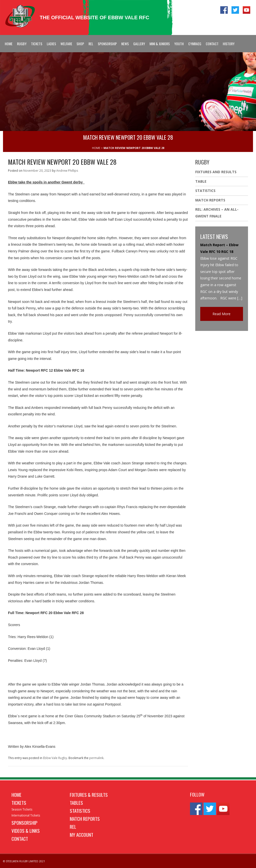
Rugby (22, 44)
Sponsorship (107, 44)
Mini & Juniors (160, 44)
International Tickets (26, 815)
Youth (179, 44)
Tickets (37, 44)
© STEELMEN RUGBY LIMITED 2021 (24, 861)
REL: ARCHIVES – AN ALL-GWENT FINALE (217, 213)
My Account (81, 835)
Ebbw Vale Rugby (55, 758)
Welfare (66, 44)
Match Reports (210, 200)
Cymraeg (195, 44)
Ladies (51, 44)
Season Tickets (22, 809)
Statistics (205, 191)
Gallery (139, 44)
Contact (212, 44)
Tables (76, 803)
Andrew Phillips (67, 171)
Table (201, 181)
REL (91, 44)
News (125, 44)
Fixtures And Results (216, 172)
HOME (96, 148)
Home (9, 44)
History (229, 44)
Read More (221, 314)
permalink (96, 758)
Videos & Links (26, 831)
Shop (80, 44)
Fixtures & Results (89, 795)
